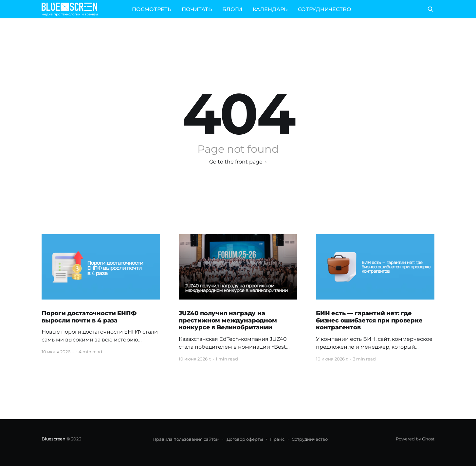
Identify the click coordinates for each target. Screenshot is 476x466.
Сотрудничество (310, 439)
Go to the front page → (238, 162)
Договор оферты (245, 439)
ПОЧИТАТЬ (197, 9)
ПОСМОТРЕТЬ (152, 9)
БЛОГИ (232, 9)
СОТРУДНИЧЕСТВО (325, 9)
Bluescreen (54, 439)
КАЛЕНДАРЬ (270, 9)
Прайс (277, 439)
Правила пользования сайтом (186, 439)
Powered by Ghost (415, 439)
